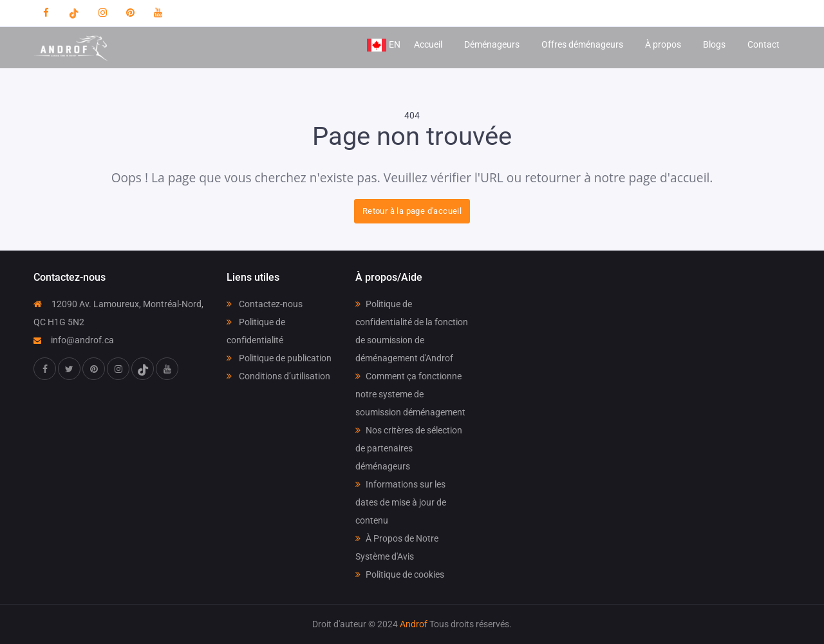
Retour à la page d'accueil (412, 211)
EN (383, 45)
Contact (763, 44)
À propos (663, 44)
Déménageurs (492, 44)
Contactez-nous (265, 304)
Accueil (428, 44)
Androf (414, 624)
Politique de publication (279, 358)
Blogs (714, 44)
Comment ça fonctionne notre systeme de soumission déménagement (410, 394)
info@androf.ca (74, 340)
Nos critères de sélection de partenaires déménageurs (409, 448)
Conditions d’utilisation (278, 376)
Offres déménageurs (582, 44)
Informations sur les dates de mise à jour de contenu (401, 502)
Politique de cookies (400, 574)
